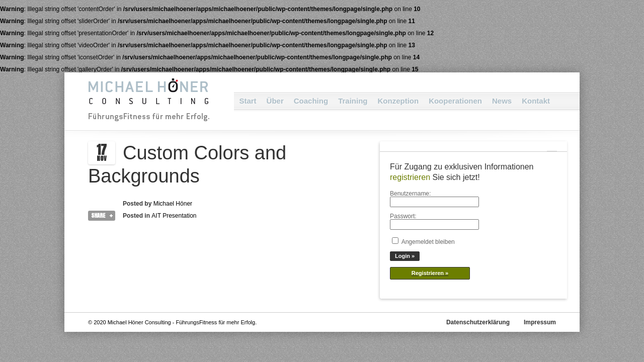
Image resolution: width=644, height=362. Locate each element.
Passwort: (403, 216)
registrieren (410, 177)
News (502, 101)
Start (248, 101)
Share (98, 215)
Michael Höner (173, 204)
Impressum (540, 322)
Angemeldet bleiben (428, 242)
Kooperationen (455, 101)
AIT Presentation (174, 216)
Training (353, 101)
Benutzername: (410, 194)
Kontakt (536, 101)
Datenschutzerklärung (478, 322)
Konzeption (398, 101)
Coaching (311, 101)
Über (275, 101)
